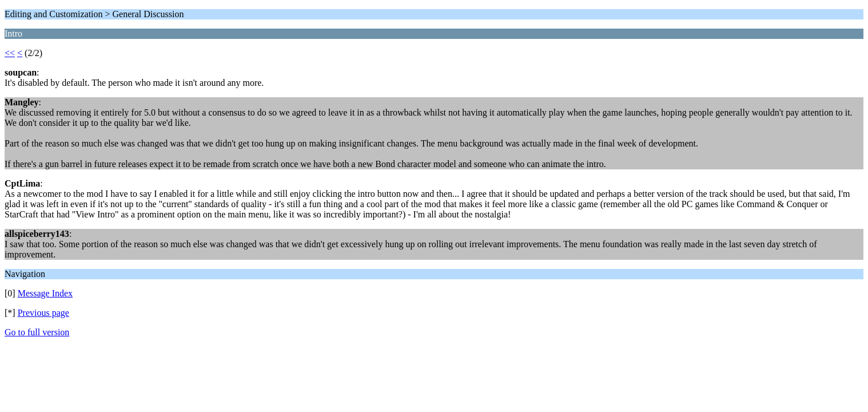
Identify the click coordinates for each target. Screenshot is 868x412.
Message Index (45, 293)
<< (10, 53)
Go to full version (37, 332)
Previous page (43, 313)
